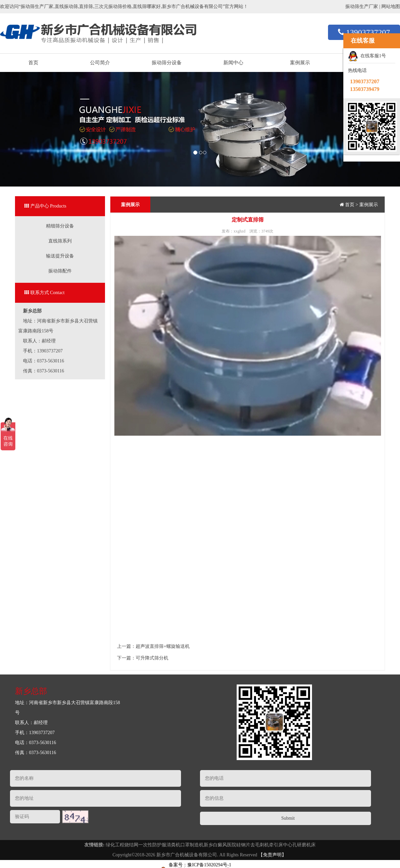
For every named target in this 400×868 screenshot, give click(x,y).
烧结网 (131, 845)
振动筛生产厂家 (362, 6)
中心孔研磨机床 (299, 845)
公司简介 (100, 63)
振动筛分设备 (167, 63)
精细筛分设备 (60, 226)
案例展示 (300, 63)
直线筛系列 (60, 241)
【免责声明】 (272, 855)
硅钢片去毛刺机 (253, 845)
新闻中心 (233, 63)
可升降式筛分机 (152, 658)
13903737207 (364, 32)
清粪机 (173, 845)
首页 (33, 63)
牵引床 (276, 845)
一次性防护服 (152, 845)
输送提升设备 (60, 256)
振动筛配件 (60, 271)
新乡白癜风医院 (220, 845)
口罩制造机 (192, 845)
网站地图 (391, 6)
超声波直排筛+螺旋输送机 (163, 646)
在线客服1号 (367, 56)
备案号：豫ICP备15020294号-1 (200, 865)
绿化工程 (115, 845)
